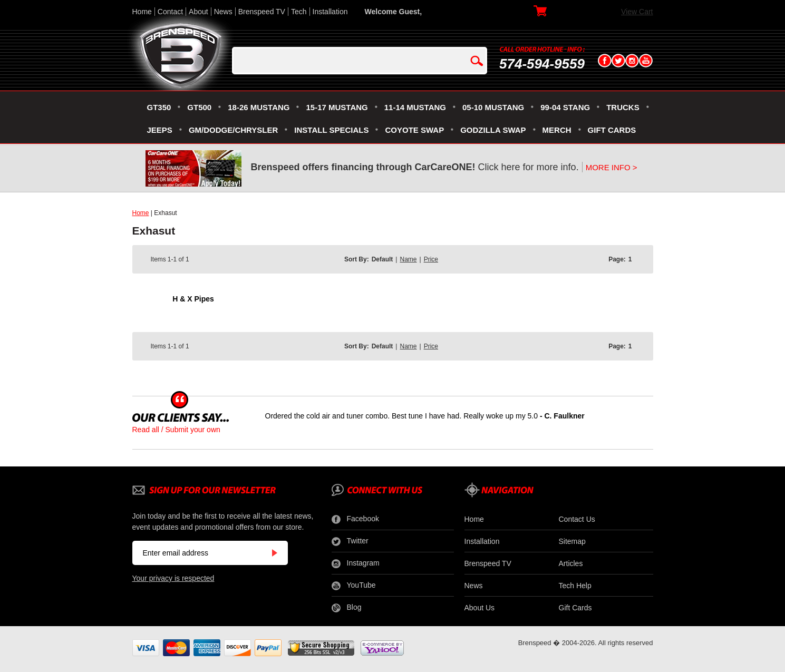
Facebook (355, 519)
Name (408, 259)
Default (382, 259)
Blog (347, 608)
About (198, 12)
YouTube (354, 586)
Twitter (350, 541)
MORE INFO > (612, 167)
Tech (299, 12)
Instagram (356, 563)
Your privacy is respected (173, 578)
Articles (571, 563)
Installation (330, 12)
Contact (170, 12)
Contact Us (577, 519)
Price (431, 259)
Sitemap (572, 541)
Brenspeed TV (262, 12)
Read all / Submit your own (176, 430)
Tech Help (575, 586)
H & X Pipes (193, 299)
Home (142, 12)
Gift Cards (575, 608)
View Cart (637, 12)
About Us (480, 608)
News (223, 12)
